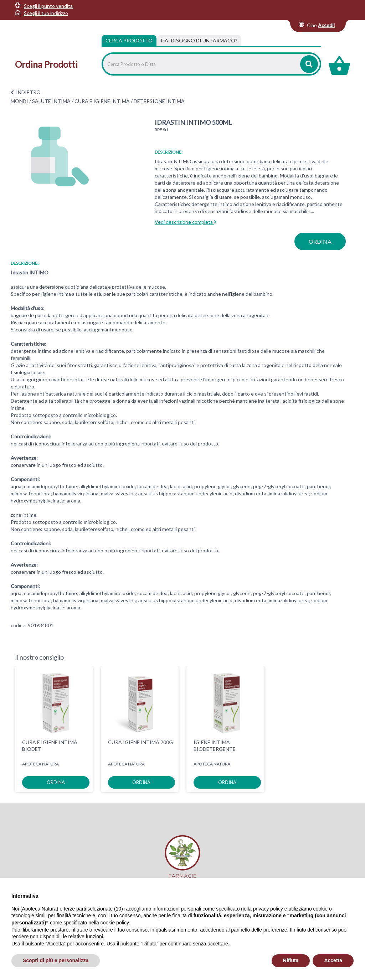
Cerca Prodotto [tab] (129, 40)
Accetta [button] (333, 960)
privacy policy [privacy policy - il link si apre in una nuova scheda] (268, 909)
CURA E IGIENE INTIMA (102, 101)
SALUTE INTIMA (51, 101)
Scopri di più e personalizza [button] (56, 960)
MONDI (19, 101)
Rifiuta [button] (291, 960)
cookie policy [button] (115, 923)
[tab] (199, 41)
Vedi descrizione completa (186, 222)
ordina (320, 241)
